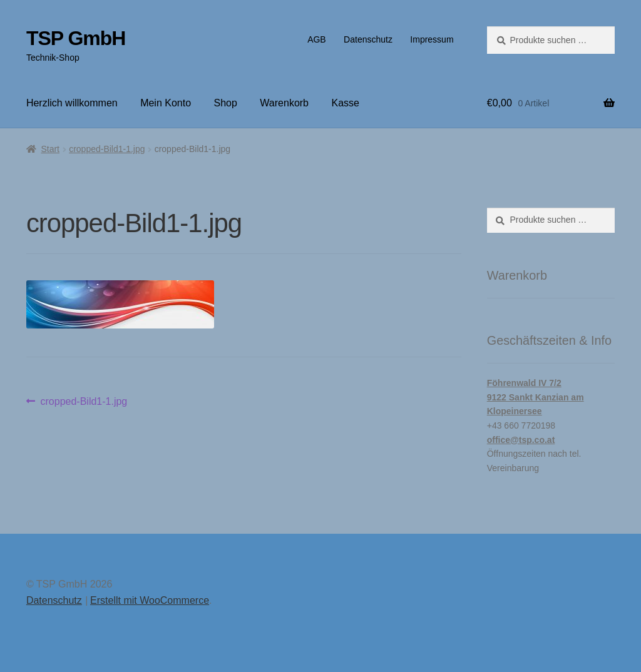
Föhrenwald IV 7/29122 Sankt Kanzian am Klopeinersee (536, 397)
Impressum (432, 39)
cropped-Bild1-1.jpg (107, 149)
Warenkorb (284, 103)
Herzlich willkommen (72, 103)
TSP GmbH (76, 38)
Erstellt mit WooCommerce (150, 600)
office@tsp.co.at (521, 440)
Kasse (345, 103)
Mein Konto (166, 103)
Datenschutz (368, 39)
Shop (226, 103)
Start (50, 149)
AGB (317, 39)
